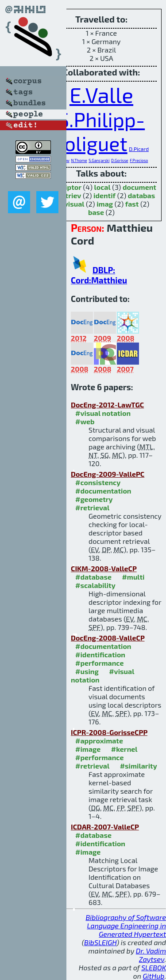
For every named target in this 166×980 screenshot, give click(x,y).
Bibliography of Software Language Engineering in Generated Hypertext (126, 925)
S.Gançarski (99, 160)
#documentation (103, 491)
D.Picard (139, 149)
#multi (133, 577)
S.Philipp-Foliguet (99, 131)
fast (132, 204)
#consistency (98, 482)
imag (105, 204)
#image (88, 749)
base (96, 212)
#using (87, 671)
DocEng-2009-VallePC (108, 474)
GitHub (154, 976)
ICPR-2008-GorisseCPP (109, 732)
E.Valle (101, 94)
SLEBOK (154, 967)
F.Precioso (139, 160)
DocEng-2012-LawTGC (107, 405)
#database (93, 577)
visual (74, 204)
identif (104, 195)
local (102, 187)
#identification (100, 654)
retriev (70, 195)
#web (85, 421)
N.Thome (79, 160)
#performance (99, 663)
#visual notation (103, 413)
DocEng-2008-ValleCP (108, 638)
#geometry (94, 499)
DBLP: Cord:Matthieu (99, 275)
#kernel (124, 749)
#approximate (99, 741)
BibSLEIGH (100, 942)
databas (141, 195)
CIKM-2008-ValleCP (104, 568)
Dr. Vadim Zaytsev (151, 955)
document (139, 187)
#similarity (139, 766)
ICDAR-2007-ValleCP (105, 827)
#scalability (95, 585)
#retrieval (92, 507)
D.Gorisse (120, 160)
